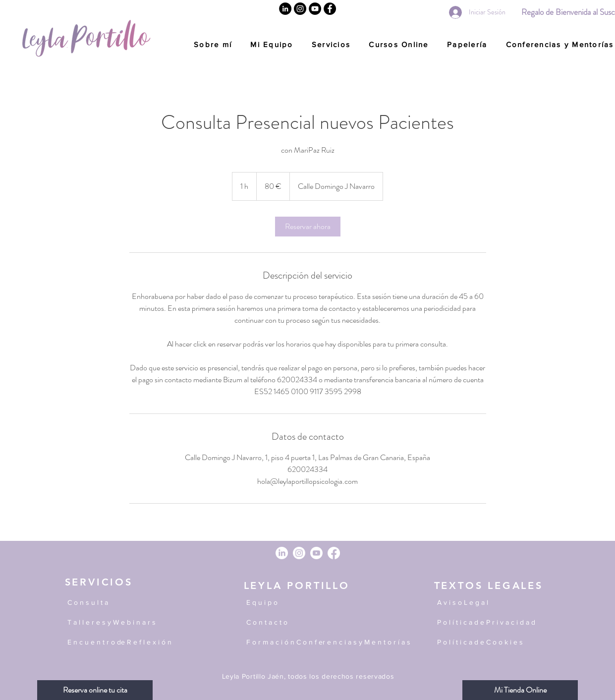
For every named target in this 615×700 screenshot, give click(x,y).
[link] (308, 227)
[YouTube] (315, 9)
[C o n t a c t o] (325, 623)
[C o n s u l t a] (114, 603)
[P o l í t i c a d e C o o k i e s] (492, 642)
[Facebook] (330, 9)
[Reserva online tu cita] (95, 690)
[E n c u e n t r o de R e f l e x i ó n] (146, 642)
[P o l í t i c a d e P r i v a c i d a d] (492, 623)
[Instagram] (300, 9)
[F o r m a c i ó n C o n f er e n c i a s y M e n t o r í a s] (334, 642)
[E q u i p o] (325, 603)
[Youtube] (316, 553)
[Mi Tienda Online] (520, 690)
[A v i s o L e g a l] (492, 603)
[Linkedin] (285, 9)
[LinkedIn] (282, 553)
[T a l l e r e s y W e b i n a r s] (117, 623)
